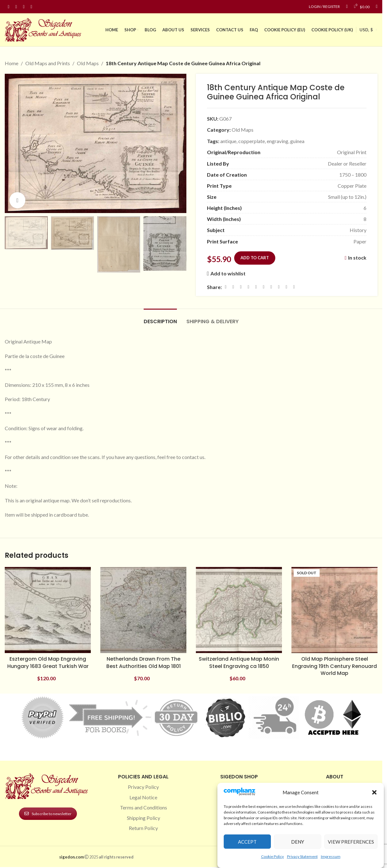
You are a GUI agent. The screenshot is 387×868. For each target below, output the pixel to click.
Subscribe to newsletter (48, 814)
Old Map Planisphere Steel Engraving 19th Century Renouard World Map (334, 666)
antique (228, 141)
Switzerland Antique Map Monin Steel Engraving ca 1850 (239, 662)
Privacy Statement (302, 856)
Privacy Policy (143, 787)
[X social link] (233, 287)
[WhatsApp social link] (271, 287)
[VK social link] (279, 287)
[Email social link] (241, 287)
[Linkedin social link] (31, 7)
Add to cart (255, 257)
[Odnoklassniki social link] (264, 287)
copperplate (252, 141)
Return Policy (143, 828)
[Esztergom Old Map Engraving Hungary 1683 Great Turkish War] (48, 610)
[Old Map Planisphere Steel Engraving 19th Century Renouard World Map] (334, 610)
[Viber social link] (294, 287)
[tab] (160, 318)
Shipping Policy (144, 818)
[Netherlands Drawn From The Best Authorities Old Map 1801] (143, 610)
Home (12, 63)
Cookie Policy (272, 856)
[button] (374, 792)
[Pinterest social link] (24, 7)
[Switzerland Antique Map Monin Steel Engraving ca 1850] (239, 610)
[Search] (377, 7)
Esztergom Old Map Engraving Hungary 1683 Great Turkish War (48, 662)
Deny (298, 842)
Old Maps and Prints (48, 63)
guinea (297, 141)
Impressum (331, 856)
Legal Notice (143, 797)
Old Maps (88, 63)
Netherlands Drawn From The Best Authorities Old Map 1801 (144, 662)
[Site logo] (44, 29)
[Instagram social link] (16, 7)
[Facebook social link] (9, 7)
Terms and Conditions (144, 807)
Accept (247, 842)
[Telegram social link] (286, 287)
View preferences (351, 842)
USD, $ (366, 30)
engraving (278, 141)
